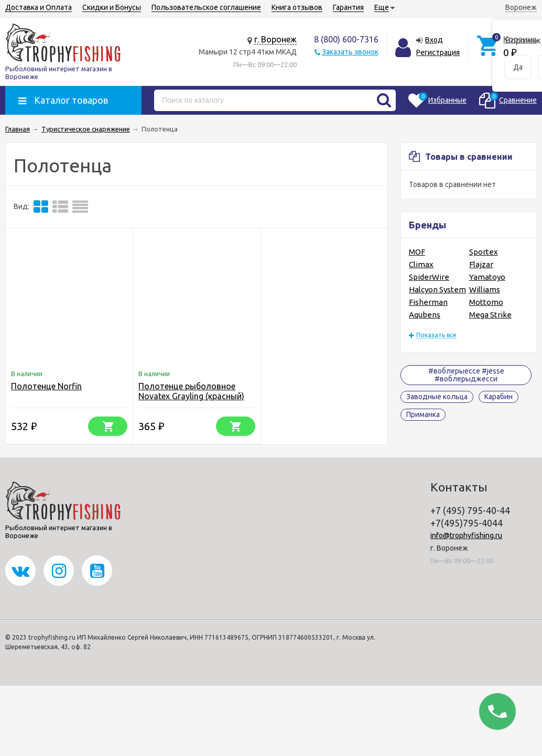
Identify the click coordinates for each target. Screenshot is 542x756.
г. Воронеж (275, 39)
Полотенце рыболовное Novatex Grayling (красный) (191, 391)
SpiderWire (429, 277)
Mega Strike (490, 315)
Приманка (423, 414)
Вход (434, 40)
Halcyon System (437, 289)
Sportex (484, 252)
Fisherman (428, 302)
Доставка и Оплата (39, 7)
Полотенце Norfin (46, 386)
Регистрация (438, 52)
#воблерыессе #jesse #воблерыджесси (466, 375)
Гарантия (348, 7)
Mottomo (486, 302)
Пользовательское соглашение (206, 7)
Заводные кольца (437, 397)
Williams (485, 289)
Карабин (498, 397)
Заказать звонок (350, 52)
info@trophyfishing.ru (466, 535)
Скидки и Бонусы (112, 7)
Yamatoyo (487, 277)
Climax (421, 264)
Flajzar (481, 264)
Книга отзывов (297, 7)
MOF (417, 252)
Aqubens (425, 315)
